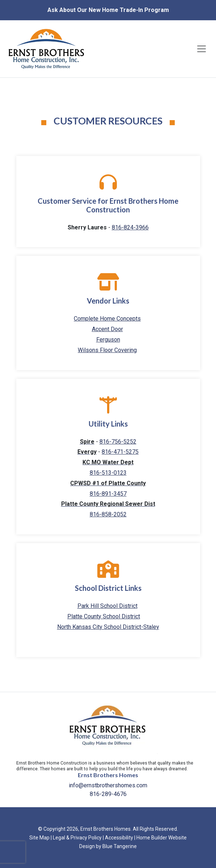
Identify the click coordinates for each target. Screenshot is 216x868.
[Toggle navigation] (202, 49)
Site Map (39, 838)
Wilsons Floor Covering (107, 350)
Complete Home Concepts (107, 319)
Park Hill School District (107, 606)
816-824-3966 (130, 227)
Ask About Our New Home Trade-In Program (108, 10)
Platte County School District (104, 616)
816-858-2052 (108, 514)
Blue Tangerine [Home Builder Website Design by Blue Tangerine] (120, 846)
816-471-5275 (120, 452)
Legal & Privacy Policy (77, 838)
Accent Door (107, 329)
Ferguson (108, 340)
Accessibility (119, 838)
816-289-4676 (108, 794)
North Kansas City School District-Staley (108, 627)
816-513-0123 (108, 473)
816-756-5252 (118, 442)
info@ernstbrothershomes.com (108, 785)
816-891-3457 (108, 494)
